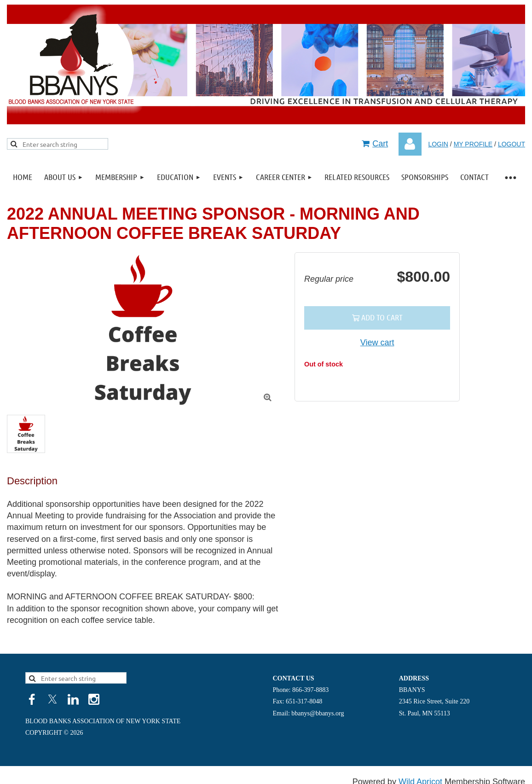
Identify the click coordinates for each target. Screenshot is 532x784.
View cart (377, 343)
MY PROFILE (473, 144)
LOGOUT (512, 144)
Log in (410, 144)
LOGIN (438, 144)
